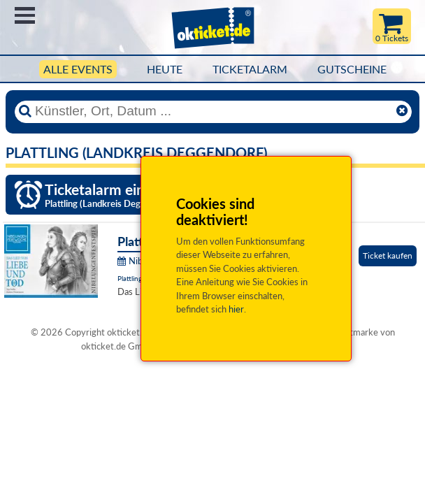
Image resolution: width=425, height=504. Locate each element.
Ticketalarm (250, 69)
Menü (25, 15)
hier (236, 309)
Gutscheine (352, 69)
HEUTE (165, 69)
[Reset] (402, 111)
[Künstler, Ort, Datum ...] (212, 111)
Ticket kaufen (388, 255)
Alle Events (78, 69)
